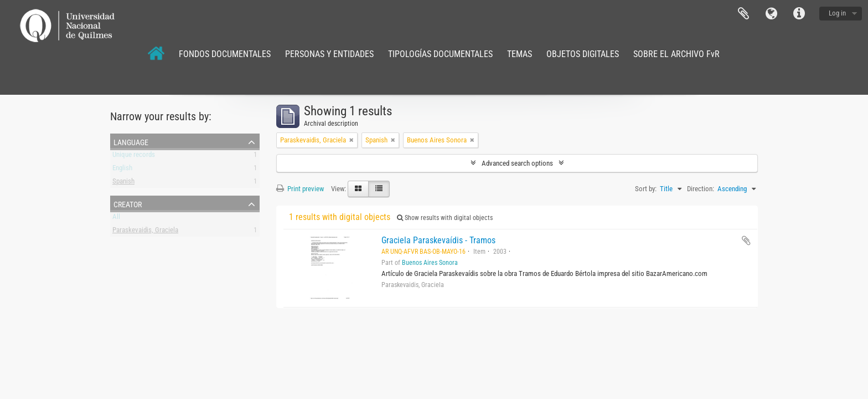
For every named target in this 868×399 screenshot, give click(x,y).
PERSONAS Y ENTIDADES (329, 54)
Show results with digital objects (445, 218)
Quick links (799, 14)
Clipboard (743, 14)
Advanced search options (517, 163)
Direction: (701, 189)
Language (771, 14)
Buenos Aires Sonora (430, 263)
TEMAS (520, 54)
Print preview (300, 189)
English (122, 170)
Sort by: (646, 189)
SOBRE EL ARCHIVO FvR (676, 54)
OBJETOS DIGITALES (583, 54)
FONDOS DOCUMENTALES (225, 54)
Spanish (123, 183)
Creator (128, 203)
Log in (837, 13)
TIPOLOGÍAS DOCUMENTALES (440, 54)
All (116, 219)
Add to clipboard (746, 241)
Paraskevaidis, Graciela (145, 232)
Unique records (134, 157)
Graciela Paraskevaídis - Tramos (438, 240)
